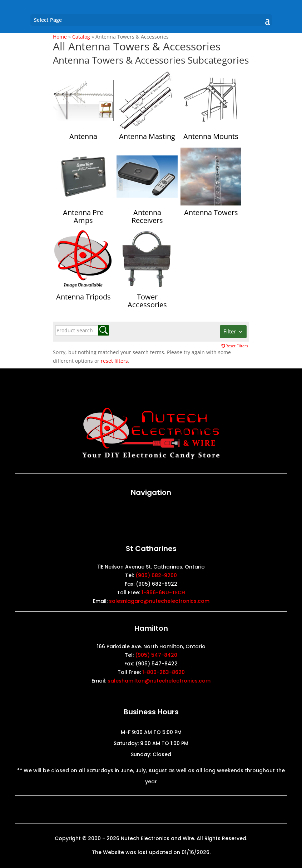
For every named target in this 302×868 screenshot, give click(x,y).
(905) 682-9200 (156, 575)
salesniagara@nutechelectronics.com (159, 601)
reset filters (114, 361)
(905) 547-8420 (156, 655)
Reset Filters (237, 346)
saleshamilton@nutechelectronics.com (159, 681)
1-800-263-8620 (164, 672)
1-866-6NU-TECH (163, 592)
